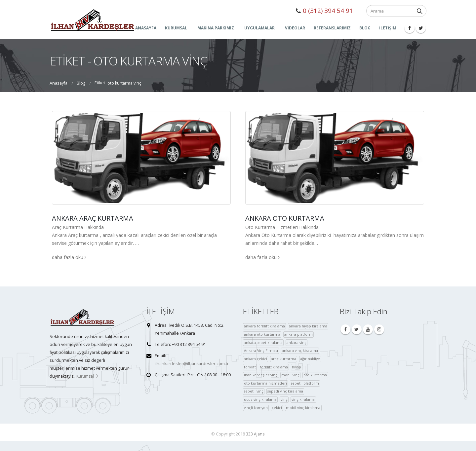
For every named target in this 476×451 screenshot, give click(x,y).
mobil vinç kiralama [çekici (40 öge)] (303, 408)
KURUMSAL (176, 28)
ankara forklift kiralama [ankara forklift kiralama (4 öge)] (264, 326)
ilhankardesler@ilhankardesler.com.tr (192, 364)
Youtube (368, 329)
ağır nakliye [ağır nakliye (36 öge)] (310, 359)
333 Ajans (255, 434)
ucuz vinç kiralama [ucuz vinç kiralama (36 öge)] (260, 399)
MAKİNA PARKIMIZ (216, 28)
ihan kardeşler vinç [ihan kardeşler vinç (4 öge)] (261, 375)
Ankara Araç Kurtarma (93, 218)
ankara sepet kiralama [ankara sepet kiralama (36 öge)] (263, 342)
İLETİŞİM (388, 28)
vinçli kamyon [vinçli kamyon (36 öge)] (256, 408)
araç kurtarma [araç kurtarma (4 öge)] (284, 359)
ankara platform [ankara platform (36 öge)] (298, 334)
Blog (365, 28)
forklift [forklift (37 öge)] (250, 367)
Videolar (295, 28)
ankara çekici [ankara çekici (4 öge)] (256, 359)
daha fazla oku (69, 257)
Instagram (379, 329)
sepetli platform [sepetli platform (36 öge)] (305, 383)
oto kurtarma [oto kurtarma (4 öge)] (315, 375)
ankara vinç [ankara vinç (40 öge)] (297, 342)
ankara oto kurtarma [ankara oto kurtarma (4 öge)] (262, 334)
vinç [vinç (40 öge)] (284, 399)
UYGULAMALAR (259, 28)
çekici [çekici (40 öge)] (277, 408)
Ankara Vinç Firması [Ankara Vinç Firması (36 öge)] (261, 350)
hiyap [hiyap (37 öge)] (297, 367)
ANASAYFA (146, 28)
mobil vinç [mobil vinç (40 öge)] (290, 375)
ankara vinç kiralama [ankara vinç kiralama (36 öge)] (300, 350)
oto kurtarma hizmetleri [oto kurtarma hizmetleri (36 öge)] (265, 383)
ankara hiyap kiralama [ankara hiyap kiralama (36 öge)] (308, 326)
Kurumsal (88, 376)
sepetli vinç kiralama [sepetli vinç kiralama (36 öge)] (285, 391)
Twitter (357, 329)
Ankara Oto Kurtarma (285, 218)
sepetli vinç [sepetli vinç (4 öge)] (254, 391)
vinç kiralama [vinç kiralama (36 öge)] (303, 399)
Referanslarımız (332, 28)
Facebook (345, 329)
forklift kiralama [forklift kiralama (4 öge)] (274, 367)
